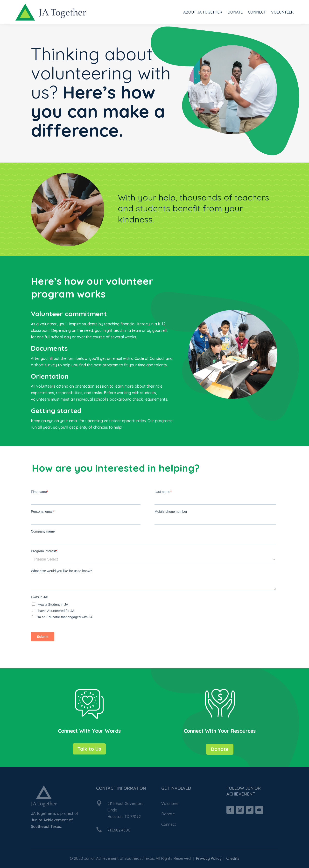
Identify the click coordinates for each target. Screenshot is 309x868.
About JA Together (203, 12)
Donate (235, 12)
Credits (233, 858)
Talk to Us (89, 749)
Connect (257, 12)
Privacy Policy (209, 858)
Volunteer (282, 12)
